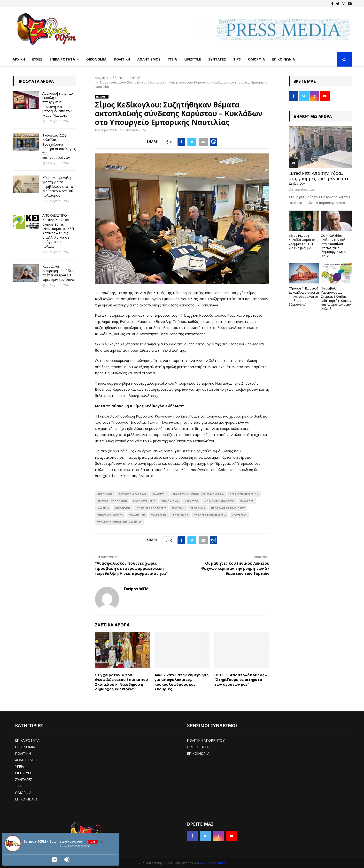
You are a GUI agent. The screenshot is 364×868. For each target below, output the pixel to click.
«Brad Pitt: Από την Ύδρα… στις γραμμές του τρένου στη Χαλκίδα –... (319, 178)
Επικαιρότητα (62, 59)
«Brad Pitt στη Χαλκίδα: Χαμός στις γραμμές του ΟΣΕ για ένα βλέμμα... (303, 242)
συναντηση (137, 515)
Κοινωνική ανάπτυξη (219, 501)
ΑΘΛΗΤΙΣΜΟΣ (26, 760)
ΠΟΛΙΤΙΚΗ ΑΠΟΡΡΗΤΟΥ (206, 740)
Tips (237, 59)
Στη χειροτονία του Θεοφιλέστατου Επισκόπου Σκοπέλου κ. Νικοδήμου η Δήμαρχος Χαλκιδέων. (121, 682)
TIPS (19, 786)
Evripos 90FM (108, 130)
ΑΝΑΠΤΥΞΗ (159, 494)
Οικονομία (96, 59)
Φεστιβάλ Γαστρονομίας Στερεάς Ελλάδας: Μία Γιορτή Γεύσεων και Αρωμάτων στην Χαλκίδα (336, 298)
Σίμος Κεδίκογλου (110, 515)
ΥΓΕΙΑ (19, 766)
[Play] (54, 860)
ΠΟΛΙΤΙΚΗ (23, 753)
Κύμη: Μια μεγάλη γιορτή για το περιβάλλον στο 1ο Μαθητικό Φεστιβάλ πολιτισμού (58, 186)
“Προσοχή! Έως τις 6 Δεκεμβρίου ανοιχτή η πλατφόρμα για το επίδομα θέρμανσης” (304, 296)
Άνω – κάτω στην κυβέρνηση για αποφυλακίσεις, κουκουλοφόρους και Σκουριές (182, 682)
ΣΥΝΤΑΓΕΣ (24, 780)
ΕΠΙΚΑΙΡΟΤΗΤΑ (27, 740)
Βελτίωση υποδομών (112, 501)
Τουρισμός (180, 515)
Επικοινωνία (284, 59)
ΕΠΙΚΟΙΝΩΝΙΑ (26, 799)
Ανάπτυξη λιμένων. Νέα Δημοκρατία (198, 494)
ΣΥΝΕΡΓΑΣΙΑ (159, 515)
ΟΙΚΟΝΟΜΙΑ (123, 508)
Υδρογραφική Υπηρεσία (210, 515)
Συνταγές (217, 59)
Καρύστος (192, 501)
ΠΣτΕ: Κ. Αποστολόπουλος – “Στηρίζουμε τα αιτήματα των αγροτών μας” (241, 680)
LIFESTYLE (23, 773)
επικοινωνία (170, 501)
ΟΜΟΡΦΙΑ (23, 793)
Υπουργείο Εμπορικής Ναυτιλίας (120, 522)
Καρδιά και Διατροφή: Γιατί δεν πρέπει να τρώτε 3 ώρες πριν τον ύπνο (58, 273)
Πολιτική (122, 59)
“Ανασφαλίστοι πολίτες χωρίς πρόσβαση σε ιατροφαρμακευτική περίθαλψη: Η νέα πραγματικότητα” (131, 568)
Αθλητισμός (149, 59)
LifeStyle (193, 59)
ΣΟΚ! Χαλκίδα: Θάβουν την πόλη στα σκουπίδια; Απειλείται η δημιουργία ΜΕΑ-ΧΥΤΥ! (334, 246)
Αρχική (19, 59)
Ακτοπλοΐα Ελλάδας (133, 494)
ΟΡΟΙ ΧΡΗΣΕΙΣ (199, 747)
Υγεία (172, 59)
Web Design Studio (213, 863)
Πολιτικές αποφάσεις (151, 508)
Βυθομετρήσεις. (144, 501)
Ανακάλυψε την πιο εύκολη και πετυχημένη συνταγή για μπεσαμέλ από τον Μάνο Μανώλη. (58, 104)
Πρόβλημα (198, 508)
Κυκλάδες (247, 501)
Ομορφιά (256, 59)
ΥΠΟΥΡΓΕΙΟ (239, 515)
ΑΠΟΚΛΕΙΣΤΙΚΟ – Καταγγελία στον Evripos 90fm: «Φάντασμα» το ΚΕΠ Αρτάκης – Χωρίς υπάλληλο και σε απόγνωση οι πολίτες (58, 231)
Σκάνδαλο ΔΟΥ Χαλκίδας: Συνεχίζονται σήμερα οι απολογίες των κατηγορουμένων (59, 146)
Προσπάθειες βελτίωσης (228, 508)
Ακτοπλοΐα (105, 494)
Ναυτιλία (103, 508)
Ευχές (37, 59)
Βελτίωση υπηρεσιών (244, 494)
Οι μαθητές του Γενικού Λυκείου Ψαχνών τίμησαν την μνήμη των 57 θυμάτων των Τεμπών (235, 568)
